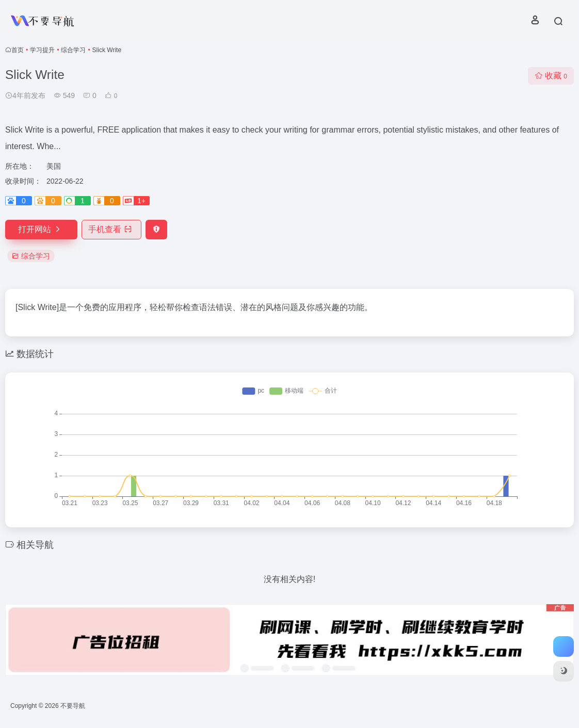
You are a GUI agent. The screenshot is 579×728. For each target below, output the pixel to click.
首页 (18, 50)
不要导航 (73, 706)
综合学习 (73, 50)
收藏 (551, 76)
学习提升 (42, 50)
